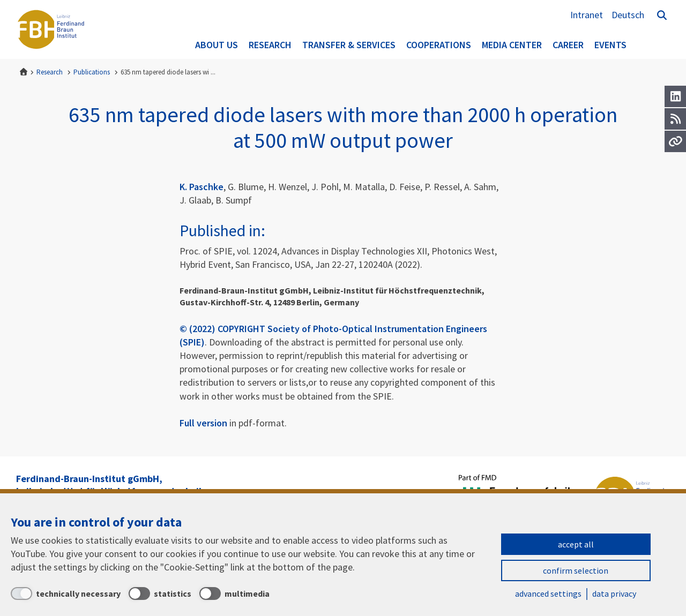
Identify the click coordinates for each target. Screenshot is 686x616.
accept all (576, 544)
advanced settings (548, 594)
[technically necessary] (66, 594)
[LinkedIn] (675, 96)
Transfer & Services (349, 45)
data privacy (614, 594)
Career (568, 45)
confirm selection (576, 570)
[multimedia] (234, 594)
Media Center (512, 45)
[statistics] (160, 594)
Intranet (587, 15)
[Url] (675, 141)
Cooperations (439, 45)
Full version (203, 423)
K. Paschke (202, 187)
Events (610, 45)
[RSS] (675, 119)
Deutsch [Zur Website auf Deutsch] (628, 15)
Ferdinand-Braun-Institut (51, 29)
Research (270, 45)
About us (217, 45)
